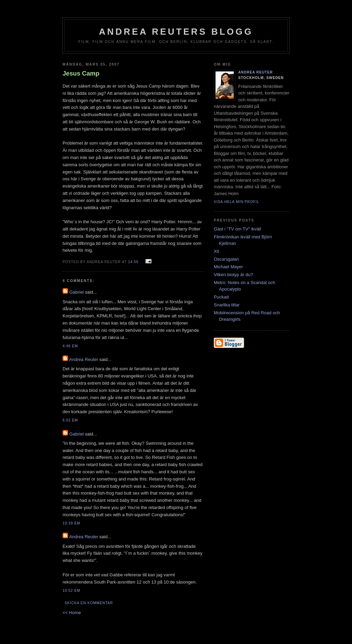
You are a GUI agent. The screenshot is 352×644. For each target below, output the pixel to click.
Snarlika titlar (227, 305)
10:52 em (71, 591)
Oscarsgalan (226, 259)
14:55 (133, 262)
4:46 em (70, 346)
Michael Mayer (228, 267)
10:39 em (71, 523)
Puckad (221, 297)
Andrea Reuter (84, 359)
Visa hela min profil (236, 202)
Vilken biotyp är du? (233, 275)
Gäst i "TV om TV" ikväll (238, 229)
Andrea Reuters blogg (176, 32)
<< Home (72, 613)
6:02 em (70, 420)
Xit (216, 251)
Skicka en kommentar (89, 603)
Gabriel (77, 292)
